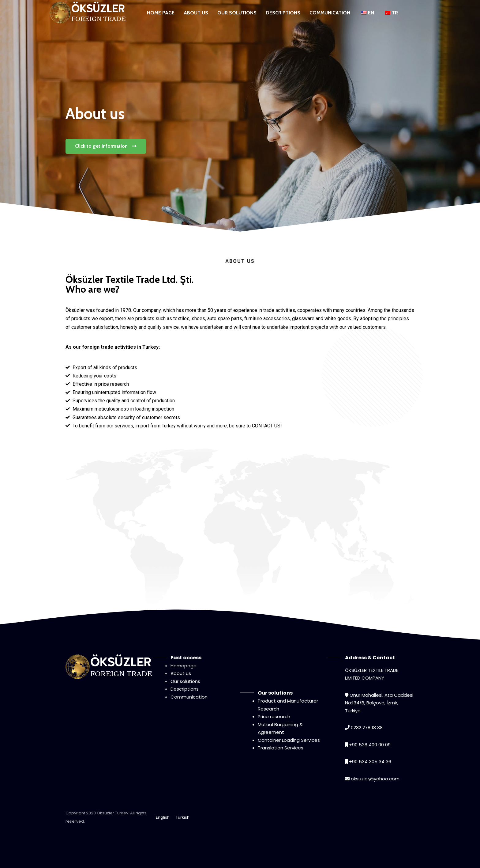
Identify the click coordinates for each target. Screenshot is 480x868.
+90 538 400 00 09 (370, 745)
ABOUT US (196, 13)
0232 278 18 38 (367, 728)
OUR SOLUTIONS (237, 13)
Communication (189, 697)
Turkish (183, 817)
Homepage (184, 666)
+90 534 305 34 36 (370, 762)
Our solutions (185, 681)
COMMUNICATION (330, 13)
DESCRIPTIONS (283, 13)
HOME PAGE (161, 13)
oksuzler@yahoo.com (375, 779)
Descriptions (185, 689)
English (163, 817)
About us (181, 673)
